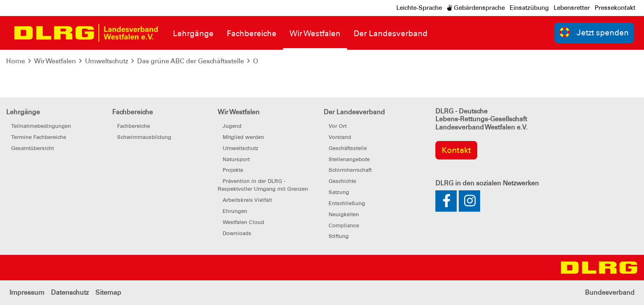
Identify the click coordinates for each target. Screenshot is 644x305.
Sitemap (108, 292)
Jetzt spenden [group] (594, 32)
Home (16, 61)
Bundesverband (610, 292)
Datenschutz (70, 292)
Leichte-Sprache (419, 8)
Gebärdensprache (476, 8)
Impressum (27, 292)
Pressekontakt (615, 8)
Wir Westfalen (55, 61)
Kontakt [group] (456, 150)
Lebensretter (572, 8)
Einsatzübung (529, 8)
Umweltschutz (107, 61)
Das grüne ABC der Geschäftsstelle (191, 61)
